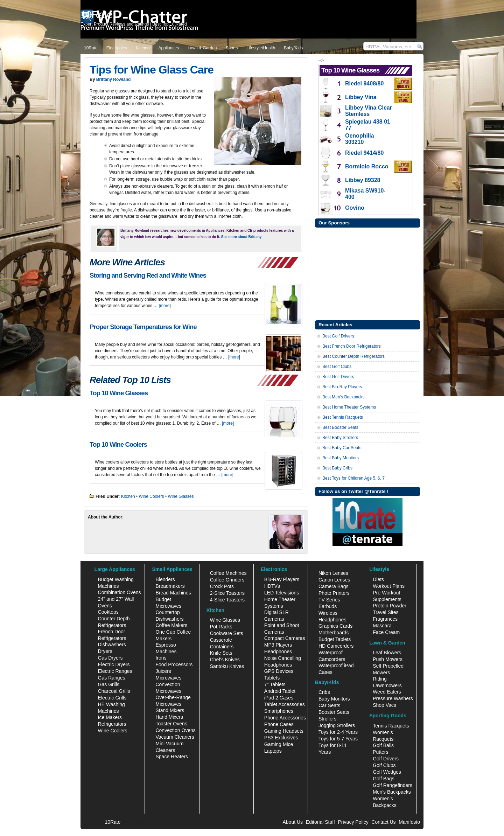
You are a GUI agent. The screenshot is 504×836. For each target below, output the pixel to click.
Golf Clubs (384, 765)
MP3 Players (278, 645)
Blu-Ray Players (282, 579)
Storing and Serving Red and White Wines (148, 275)
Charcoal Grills (114, 691)
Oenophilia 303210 (360, 139)
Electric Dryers (114, 664)
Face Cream (386, 632)
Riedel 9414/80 (364, 153)
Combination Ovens (120, 592)
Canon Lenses (334, 580)
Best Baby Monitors (341, 458)
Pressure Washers (393, 698)
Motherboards (334, 633)
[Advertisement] (367, 273)
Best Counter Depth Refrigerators (353, 356)
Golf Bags (383, 779)
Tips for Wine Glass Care (152, 70)
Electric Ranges (115, 671)
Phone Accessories (285, 718)
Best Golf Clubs (337, 367)
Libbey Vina (361, 97)
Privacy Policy (353, 822)
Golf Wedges (387, 772)
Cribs (324, 692)
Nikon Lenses (333, 573)
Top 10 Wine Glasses (119, 393)
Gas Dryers (110, 658)
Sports (232, 48)
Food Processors (174, 664)
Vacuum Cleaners (175, 737)
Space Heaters (172, 757)
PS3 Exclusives (281, 738)
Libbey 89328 (363, 180)
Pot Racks (221, 627)
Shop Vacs (384, 705)
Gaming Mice (279, 744)
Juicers (163, 671)
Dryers (105, 651)
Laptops (273, 751)
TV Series (329, 600)
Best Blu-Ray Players (342, 387)
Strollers (327, 719)
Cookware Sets (227, 633)
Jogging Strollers (337, 725)
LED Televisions (282, 593)
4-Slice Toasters (227, 600)
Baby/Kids (293, 48)
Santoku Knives (227, 666)
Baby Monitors (334, 699)
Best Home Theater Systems (349, 407)
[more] (165, 306)
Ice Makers (110, 717)
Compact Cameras (285, 638)
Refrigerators (112, 724)
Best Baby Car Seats (342, 448)
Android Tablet (280, 691)
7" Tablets (275, 684)
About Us (293, 822)
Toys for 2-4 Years (338, 732)
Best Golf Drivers (338, 336)
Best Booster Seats (340, 427)
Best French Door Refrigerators (352, 346)
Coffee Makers (171, 625)
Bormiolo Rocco (367, 166)
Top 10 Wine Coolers (118, 444)
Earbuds (328, 606)
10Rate (91, 48)
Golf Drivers (386, 759)
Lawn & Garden (202, 48)
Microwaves (168, 678)
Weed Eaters (387, 692)
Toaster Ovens (171, 724)
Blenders (165, 579)
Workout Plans (389, 586)
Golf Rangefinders (393, 785)
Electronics (117, 48)
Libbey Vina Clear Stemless (369, 111)
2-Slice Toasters (227, 593)
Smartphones (279, 711)
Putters (380, 752)
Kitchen (142, 48)
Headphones (278, 652)
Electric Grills (112, 698)
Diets (378, 579)
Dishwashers (112, 645)
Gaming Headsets (284, 731)
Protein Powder (390, 606)
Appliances (169, 48)
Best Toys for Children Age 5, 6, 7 (353, 478)
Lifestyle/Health (261, 48)
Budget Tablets (335, 639)
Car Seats (329, 705)
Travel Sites (386, 612)
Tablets (272, 678)
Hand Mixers (169, 717)
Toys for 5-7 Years (338, 739)
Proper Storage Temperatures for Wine (143, 327)
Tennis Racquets (391, 726)
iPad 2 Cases (279, 698)
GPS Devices (279, 671)
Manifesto (409, 822)
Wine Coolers (152, 496)
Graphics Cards (335, 626)
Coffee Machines (228, 573)
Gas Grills (109, 684)
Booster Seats (334, 712)
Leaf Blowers (387, 653)
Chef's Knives (225, 660)
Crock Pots (222, 586)
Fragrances (385, 619)
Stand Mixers (170, 710)
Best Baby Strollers (340, 438)
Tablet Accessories (285, 704)
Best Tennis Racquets (343, 417)
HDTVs (272, 586)
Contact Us (383, 822)
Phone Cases (279, 724)
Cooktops (108, 612)
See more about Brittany (241, 237)
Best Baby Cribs (337, 468)
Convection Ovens (175, 730)
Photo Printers (334, 593)
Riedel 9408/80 (364, 83)
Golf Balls (383, 745)
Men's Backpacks (392, 792)
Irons (161, 658)
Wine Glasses (181, 496)
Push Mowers (388, 659)
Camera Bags (334, 586)
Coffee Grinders (227, 580)
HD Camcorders (336, 646)
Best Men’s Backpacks (344, 397)
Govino (355, 208)
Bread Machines (173, 593)
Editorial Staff (320, 822)
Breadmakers (170, 586)
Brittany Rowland (114, 79)
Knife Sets (221, 653)
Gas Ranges (112, 678)
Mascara (382, 626)
